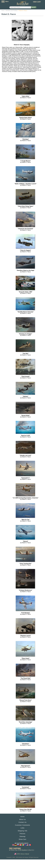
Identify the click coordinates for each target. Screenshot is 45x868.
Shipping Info (23, 831)
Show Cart (22, 839)
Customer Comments (22, 825)
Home (3, 11)
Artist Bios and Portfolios (12, 11)
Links (22, 828)
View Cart (37, 2)
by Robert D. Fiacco (25, 97)
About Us (22, 819)
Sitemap (22, 836)
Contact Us (22, 822)
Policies (22, 834)
